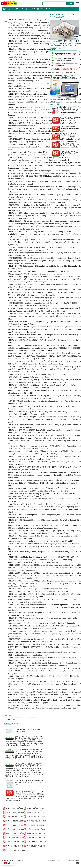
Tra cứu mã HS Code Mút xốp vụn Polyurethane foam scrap (63, 112)
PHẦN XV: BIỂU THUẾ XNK (13, 838)
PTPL (40, 9)
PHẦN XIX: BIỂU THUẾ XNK (13, 846)
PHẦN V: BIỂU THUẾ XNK (13, 817)
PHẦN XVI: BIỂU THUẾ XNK (34, 838)
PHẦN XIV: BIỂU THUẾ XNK (34, 833)
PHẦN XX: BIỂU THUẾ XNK (34, 846)
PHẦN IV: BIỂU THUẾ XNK (34, 813)
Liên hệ (13, 861)
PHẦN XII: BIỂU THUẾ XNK (34, 829)
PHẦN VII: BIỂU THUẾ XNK (13, 821)
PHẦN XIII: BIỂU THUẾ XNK (13, 833)
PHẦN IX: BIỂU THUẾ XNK (13, 825)
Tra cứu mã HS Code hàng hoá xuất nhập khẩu (63, 120)
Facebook (20, 861)
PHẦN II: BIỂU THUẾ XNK (34, 808)
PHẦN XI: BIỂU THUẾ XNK (13, 829)
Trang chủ (8, 9)
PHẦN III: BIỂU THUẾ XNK (13, 813)
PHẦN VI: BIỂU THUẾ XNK (34, 817)
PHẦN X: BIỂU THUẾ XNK (34, 825)
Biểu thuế (30, 9)
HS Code (19, 9)
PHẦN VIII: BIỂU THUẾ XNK (34, 821)
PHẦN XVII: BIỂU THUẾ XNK (13, 842)
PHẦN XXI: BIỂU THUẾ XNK (13, 850)
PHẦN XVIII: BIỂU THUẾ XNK (34, 842)
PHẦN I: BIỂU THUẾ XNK (13, 808)
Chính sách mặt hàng (54, 9)
